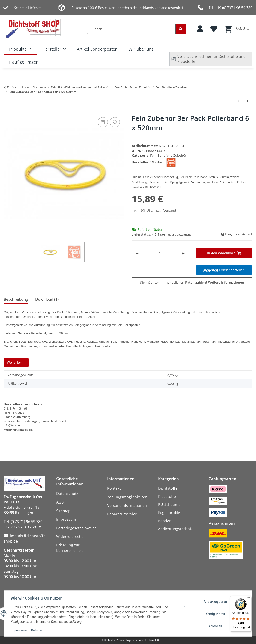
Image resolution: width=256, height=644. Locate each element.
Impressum (19, 630)
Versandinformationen (127, 505)
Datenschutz (41, 630)
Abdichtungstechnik (175, 529)
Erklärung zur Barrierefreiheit (70, 548)
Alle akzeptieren (214, 602)
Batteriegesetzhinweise (76, 528)
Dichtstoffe (168, 488)
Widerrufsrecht (69, 537)
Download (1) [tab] (47, 299)
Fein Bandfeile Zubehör (168, 155)
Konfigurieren (214, 614)
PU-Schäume (169, 505)
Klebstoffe (167, 497)
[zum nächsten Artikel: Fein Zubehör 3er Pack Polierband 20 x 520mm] (248, 101)
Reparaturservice (122, 514)
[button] (200, 29)
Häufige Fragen (24, 62)
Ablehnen (214, 626)
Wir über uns (141, 49)
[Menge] (160, 253)
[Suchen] (131, 29)
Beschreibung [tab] (16, 299)
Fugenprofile (169, 513)
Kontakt (114, 488)
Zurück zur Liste (18, 87)
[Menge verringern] (137, 253)
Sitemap (63, 511)
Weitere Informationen (226, 282)
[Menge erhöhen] (183, 253)
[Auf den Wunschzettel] (115, 122)
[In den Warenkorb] (224, 253)
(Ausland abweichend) (179, 235)
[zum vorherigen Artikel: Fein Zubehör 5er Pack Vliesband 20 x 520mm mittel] (238, 101)
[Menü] (249, 599)
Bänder (164, 521)
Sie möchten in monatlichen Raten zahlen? (192, 282)
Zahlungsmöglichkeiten (127, 497)
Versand (170, 210)
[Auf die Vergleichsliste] (103, 122)
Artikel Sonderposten (97, 49)
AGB (60, 502)
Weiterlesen (16, 362)
